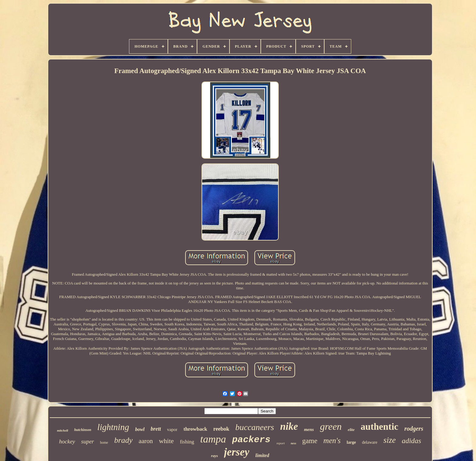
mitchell (63, 430)
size (390, 440)
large (351, 442)
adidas (411, 441)
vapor (172, 429)
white (166, 441)
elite (351, 430)
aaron (146, 441)
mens (309, 429)
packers (251, 440)
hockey (67, 441)
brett (156, 429)
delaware (370, 442)
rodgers (414, 429)
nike (289, 426)
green (331, 426)
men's (332, 441)
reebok (221, 429)
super (87, 441)
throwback (195, 429)
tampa (213, 439)
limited (262, 455)
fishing (187, 442)
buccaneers (255, 427)
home (104, 442)
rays (214, 456)
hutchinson (83, 430)
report (281, 443)
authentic (379, 427)
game (310, 441)
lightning (113, 427)
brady (123, 440)
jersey (237, 452)
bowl (140, 429)
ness (294, 443)
